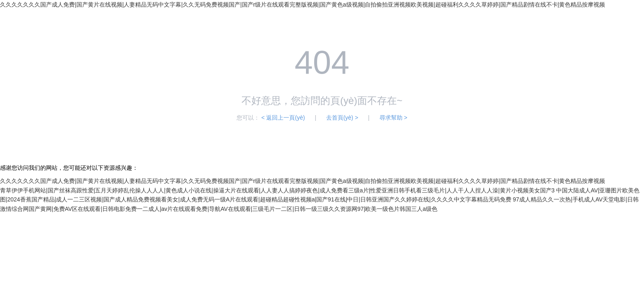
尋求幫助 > (393, 118)
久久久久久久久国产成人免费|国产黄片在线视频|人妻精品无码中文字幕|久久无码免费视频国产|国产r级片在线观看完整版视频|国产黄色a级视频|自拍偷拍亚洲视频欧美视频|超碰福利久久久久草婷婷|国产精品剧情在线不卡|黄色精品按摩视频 (302, 5)
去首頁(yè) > (342, 118)
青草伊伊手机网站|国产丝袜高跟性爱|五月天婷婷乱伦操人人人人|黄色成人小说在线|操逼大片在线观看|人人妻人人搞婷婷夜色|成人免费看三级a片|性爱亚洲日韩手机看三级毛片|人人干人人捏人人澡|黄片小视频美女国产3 (277, 190)
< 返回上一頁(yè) (283, 118)
